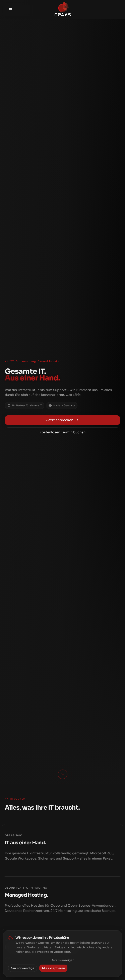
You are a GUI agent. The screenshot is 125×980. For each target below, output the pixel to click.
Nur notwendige (23, 968)
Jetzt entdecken (63, 420)
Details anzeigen (62, 960)
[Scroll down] (63, 774)
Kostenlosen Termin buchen (62, 432)
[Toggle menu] (10, 10)
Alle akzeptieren (53, 968)
